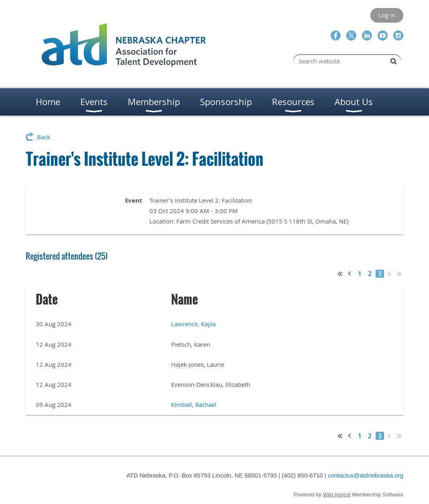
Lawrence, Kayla (193, 324)
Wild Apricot (337, 495)
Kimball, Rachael (194, 404)
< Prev (350, 274)
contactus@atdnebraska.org (366, 475)
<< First (340, 274)
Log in (387, 15)
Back (44, 137)
